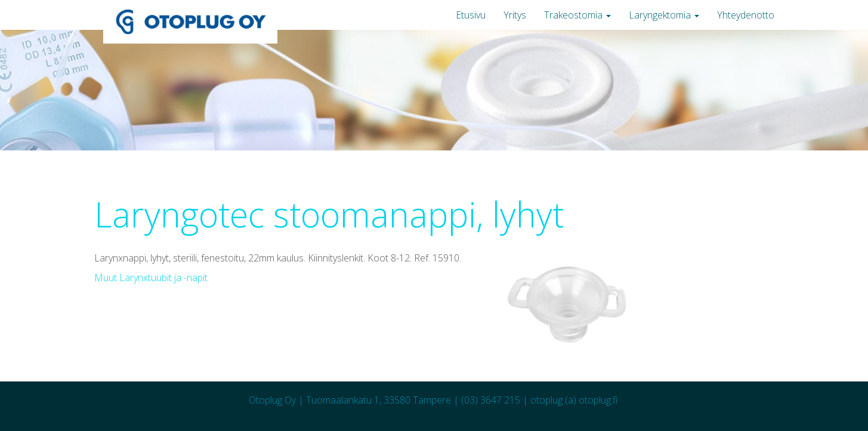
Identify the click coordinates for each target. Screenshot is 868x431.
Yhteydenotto (746, 15)
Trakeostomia (577, 15)
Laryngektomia (664, 15)
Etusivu (471, 15)
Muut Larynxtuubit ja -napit (151, 278)
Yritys (515, 15)
